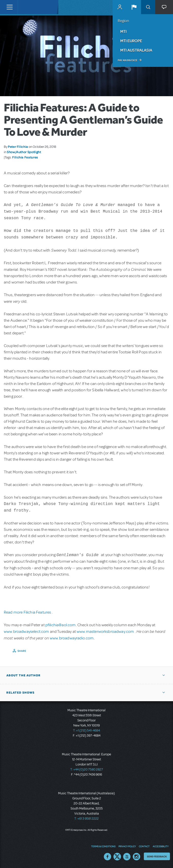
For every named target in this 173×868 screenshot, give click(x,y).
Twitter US (117, 857)
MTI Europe (131, 41)
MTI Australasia (136, 50)
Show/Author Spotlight (24, 152)
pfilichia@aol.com (61, 625)
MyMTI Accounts (120, 7)
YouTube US (127, 857)
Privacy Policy (127, 846)
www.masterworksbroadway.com (106, 632)
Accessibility (161, 846)
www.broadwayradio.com (72, 638)
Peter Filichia (18, 147)
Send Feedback (157, 856)
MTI (123, 31)
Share (22, 651)
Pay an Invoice (127, 60)
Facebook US (108, 857)
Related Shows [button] (20, 693)
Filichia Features (25, 157)
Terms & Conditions (103, 846)
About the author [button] (23, 675)
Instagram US (136, 857)
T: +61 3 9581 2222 (86, 819)
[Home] (28, 7)
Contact (144, 846)
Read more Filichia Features (28, 612)
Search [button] (148, 7)
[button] (134, 7)
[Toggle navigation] (10, 7)
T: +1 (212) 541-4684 (86, 731)
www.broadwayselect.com (27, 632)
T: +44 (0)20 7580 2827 (87, 770)
